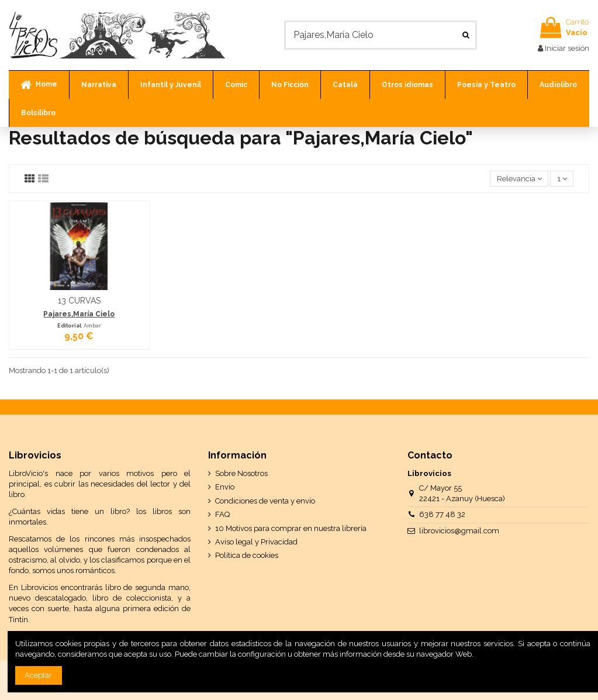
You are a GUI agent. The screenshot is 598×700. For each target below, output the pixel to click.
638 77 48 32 (442, 514)
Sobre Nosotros (241, 473)
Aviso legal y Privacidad (256, 542)
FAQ (222, 514)
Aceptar (38, 675)
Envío (225, 487)
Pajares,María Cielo (79, 314)
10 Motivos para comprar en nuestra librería (291, 528)
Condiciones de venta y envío (265, 501)
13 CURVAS (79, 301)
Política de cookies (247, 555)
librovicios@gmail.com (459, 531)
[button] (98, 85)
